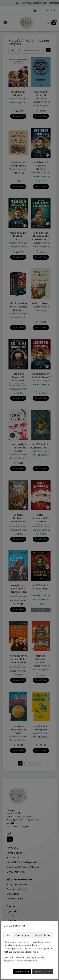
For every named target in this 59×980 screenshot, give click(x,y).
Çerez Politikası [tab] (42, 935)
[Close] (55, 925)
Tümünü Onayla (43, 972)
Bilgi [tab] (8, 935)
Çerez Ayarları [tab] (22, 935)
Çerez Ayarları (22, 972)
